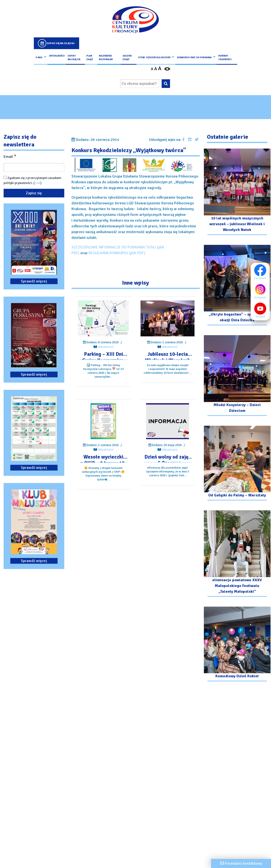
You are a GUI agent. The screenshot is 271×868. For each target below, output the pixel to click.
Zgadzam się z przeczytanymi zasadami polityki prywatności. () (32, 180)
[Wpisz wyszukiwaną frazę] (140, 84)
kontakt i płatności (225, 57)
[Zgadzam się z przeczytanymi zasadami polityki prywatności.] (5, 177)
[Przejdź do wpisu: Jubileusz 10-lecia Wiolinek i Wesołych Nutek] (168, 318)
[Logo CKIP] (135, 20)
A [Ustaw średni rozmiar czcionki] (156, 69)
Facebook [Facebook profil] (262, 272)
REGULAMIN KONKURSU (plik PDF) (117, 253)
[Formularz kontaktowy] (241, 863)
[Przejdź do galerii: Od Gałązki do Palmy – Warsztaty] (237, 464)
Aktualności (57, 56)
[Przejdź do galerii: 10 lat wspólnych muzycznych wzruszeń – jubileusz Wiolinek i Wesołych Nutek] (237, 192)
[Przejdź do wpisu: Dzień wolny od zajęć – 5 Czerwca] (168, 421)
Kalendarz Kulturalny (106, 57)
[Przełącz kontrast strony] (167, 69)
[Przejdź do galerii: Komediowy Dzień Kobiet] (237, 645)
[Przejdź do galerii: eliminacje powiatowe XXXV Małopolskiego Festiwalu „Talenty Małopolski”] (237, 554)
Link (38, 183)
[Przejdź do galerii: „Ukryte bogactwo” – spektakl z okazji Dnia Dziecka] (237, 286)
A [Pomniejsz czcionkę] (152, 69)
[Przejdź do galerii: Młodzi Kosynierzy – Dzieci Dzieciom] (237, 376)
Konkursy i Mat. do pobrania (194, 57)
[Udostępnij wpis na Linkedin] (190, 140)
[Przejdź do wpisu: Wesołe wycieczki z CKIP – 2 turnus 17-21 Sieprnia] (103, 421)
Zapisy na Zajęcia (74, 57)
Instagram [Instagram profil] (262, 291)
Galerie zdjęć (127, 57)
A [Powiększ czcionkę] (160, 69)
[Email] (34, 167)
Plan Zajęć (90, 57)
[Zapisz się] (34, 193)
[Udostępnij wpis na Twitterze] (197, 140)
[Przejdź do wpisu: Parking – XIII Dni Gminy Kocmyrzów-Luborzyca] (103, 318)
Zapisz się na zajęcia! (61, 43)
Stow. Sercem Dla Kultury (154, 57)
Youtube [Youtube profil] (262, 310)
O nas (39, 57)
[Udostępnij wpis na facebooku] (183, 140)
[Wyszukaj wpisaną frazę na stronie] (166, 84)
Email (10, 156)
